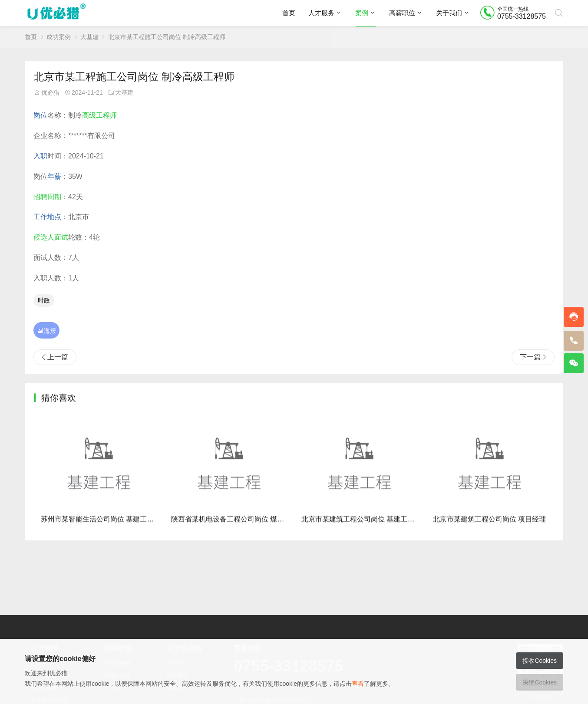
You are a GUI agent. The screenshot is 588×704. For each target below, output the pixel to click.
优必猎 (50, 92)
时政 (44, 300)
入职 (40, 156)
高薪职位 (402, 13)
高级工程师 (99, 115)
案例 (362, 13)
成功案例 (59, 37)
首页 (289, 13)
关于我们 (449, 13)
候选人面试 (51, 237)
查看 (358, 684)
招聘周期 (47, 197)
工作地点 (47, 217)
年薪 (54, 176)
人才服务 (321, 13)
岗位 (40, 115)
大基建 (89, 37)
